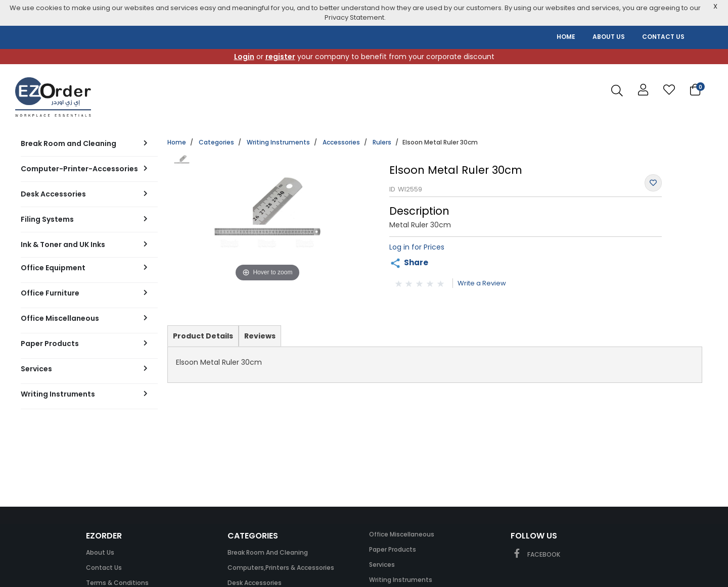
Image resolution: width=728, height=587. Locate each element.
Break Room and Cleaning (268, 552)
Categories (216, 142)
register (280, 57)
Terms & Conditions (117, 583)
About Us (100, 552)
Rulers (382, 142)
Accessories (341, 142)
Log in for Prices (417, 247)
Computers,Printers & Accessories (281, 568)
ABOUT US (609, 37)
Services (382, 565)
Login (244, 57)
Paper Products (393, 549)
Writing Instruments (278, 142)
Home (177, 142)
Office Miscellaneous (402, 534)
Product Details (203, 338)
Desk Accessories (255, 583)
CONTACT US (663, 37)
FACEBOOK (535, 554)
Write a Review (482, 283)
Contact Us (104, 568)
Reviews (260, 336)
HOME (566, 37)
